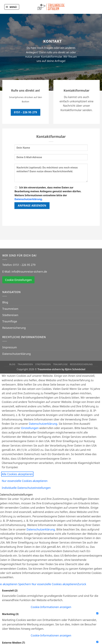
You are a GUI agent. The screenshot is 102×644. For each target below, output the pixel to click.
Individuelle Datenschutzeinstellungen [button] (26, 488)
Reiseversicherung (14, 328)
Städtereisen (10, 315)
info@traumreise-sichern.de (29, 272)
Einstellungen (30, 428)
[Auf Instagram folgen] (96, 7)
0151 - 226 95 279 (24, 265)
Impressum (10, 347)
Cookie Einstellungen (18, 280)
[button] (12, 7)
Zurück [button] (82, 584)
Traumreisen (10, 309)
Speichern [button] (25, 584)
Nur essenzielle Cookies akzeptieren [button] (25, 481)
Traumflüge (10, 321)
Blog (5, 302)
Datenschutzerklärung (28, 199)
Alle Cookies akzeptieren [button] (17, 474)
